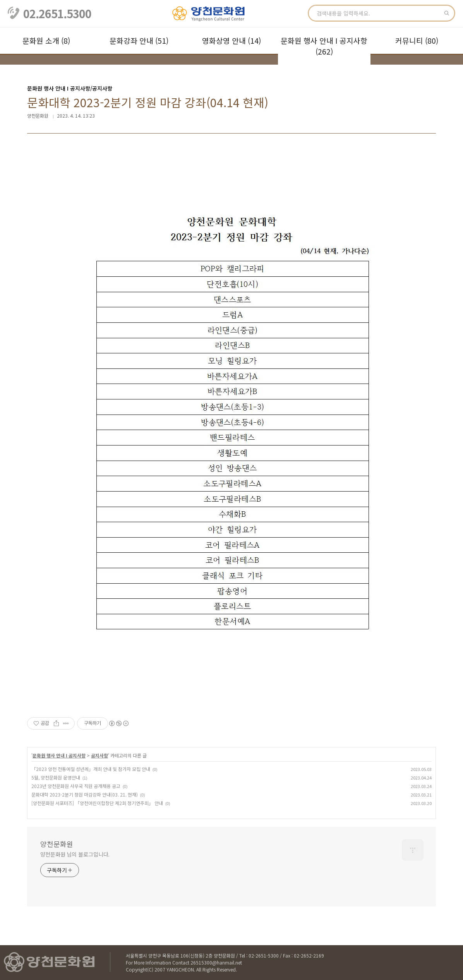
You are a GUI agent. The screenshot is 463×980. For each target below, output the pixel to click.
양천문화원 (57, 844)
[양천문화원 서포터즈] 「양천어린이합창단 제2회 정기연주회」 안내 (97, 803)
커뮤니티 (417, 41)
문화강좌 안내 (139, 41)
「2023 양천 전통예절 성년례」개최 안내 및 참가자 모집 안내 (91, 769)
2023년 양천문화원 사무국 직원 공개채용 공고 (76, 786)
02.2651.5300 (57, 14)
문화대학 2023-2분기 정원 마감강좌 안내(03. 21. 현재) (85, 794)
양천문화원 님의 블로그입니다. (75, 854)
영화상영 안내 (231, 41)
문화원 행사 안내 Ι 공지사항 (324, 46)
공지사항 (99, 755)
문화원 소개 (46, 41)
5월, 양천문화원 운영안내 (56, 777)
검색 (447, 13)
